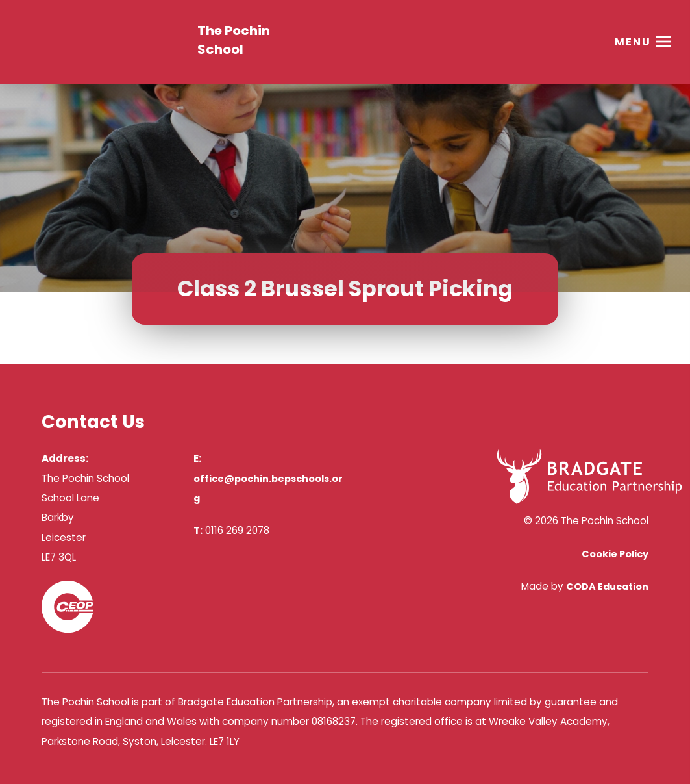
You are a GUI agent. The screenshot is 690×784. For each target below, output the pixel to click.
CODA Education (607, 587)
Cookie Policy (615, 554)
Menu (633, 42)
